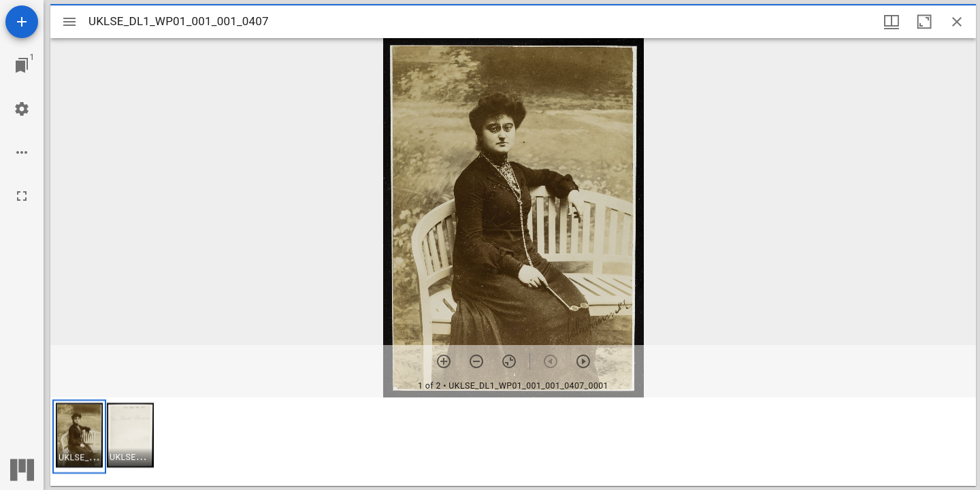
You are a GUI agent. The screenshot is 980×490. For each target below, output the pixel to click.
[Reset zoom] (509, 361)
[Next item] (583, 361)
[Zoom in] (444, 361)
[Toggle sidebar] (69, 22)
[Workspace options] (22, 152)
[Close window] (957, 22)
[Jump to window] (22, 65)
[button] (79, 437)
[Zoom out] (476, 361)
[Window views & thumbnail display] (892, 22)
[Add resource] (22, 22)
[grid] (513, 442)
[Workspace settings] (22, 109)
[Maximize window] (924, 22)
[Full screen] (22, 196)
